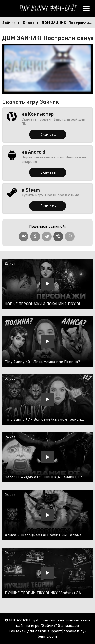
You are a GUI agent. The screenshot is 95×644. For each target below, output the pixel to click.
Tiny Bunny (48, 9)
